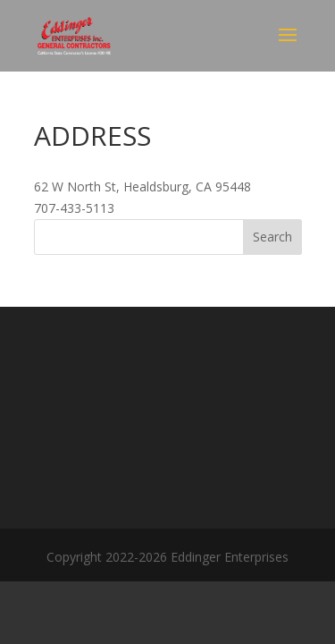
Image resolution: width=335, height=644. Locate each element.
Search (272, 237)
